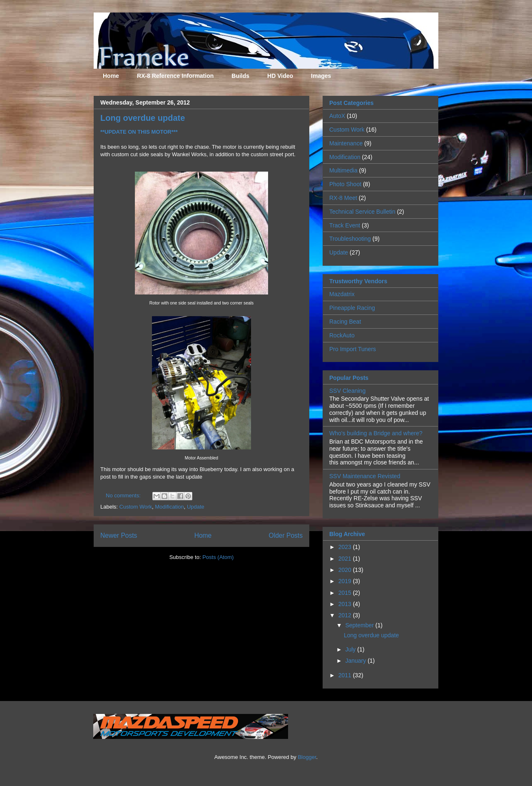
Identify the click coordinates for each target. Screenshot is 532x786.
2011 (346, 675)
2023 (346, 547)
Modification (169, 507)
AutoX (337, 116)
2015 (346, 593)
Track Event (345, 225)
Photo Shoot (345, 184)
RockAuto (342, 335)
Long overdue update (143, 118)
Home (111, 76)
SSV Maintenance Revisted (365, 476)
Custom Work (136, 507)
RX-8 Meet (343, 198)
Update (196, 507)
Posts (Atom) (218, 557)
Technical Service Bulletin (362, 212)
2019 (346, 581)
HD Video (280, 76)
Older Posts (286, 535)
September (360, 625)
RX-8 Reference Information (175, 76)
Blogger (307, 757)
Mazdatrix (342, 294)
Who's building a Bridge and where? (376, 433)
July (351, 649)
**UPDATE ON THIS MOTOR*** (139, 132)
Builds (240, 76)
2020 (346, 570)
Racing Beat (345, 322)
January (356, 661)
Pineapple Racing (352, 308)
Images (321, 76)
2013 (346, 604)
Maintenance (346, 143)
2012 (346, 615)
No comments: (124, 495)
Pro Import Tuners (353, 349)
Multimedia (343, 170)
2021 (346, 559)
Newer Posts (119, 535)
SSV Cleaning (347, 391)
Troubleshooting (350, 239)
